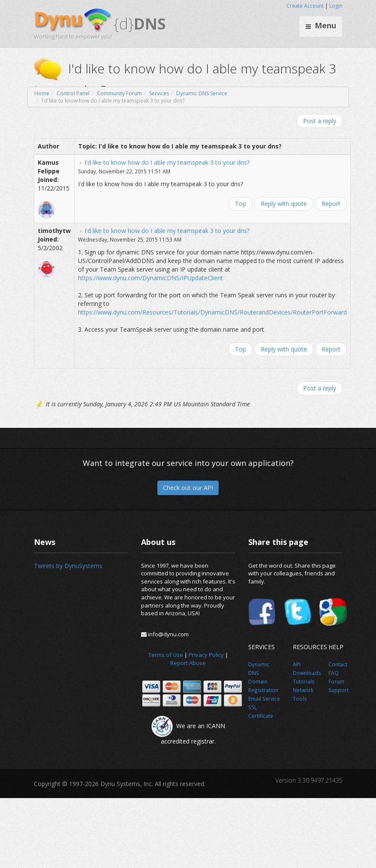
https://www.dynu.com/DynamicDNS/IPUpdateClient (150, 278)
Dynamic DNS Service (202, 93)
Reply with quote (284, 204)
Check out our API (188, 488)
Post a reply (320, 121)
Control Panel (73, 93)
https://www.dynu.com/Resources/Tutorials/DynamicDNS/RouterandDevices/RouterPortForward (212, 312)
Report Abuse (188, 663)
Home (42, 93)
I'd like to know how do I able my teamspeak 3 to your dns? (167, 162)
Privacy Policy (206, 655)
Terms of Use (166, 655)
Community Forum (119, 93)
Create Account (305, 6)
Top (241, 204)
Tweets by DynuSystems (68, 566)
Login (336, 6)
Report (331, 204)
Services (159, 93)
